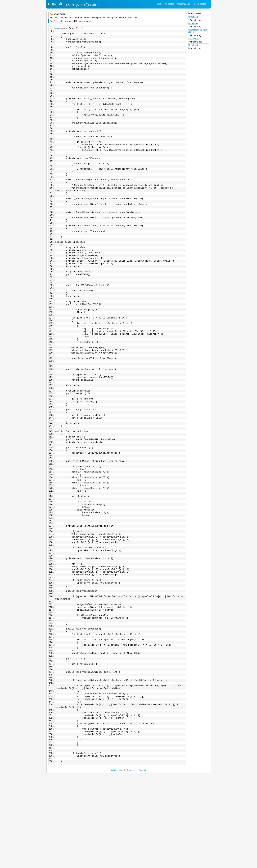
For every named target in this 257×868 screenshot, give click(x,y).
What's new (116, 863)
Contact (142, 863)
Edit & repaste (57, 21)
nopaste (56, 4)
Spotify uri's (194, 39)
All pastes (170, 4)
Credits (130, 863)
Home (160, 4)
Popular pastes (183, 4)
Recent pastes (199, 4)
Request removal (83, 21)
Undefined (193, 17)
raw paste (69, 21)
